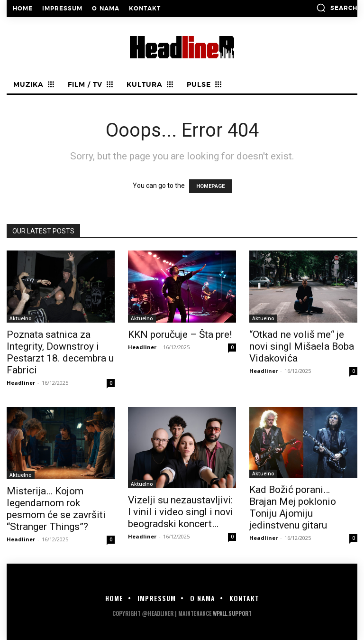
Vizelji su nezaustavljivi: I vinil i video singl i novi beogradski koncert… (181, 512)
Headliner (21, 383)
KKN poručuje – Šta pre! (180, 334)
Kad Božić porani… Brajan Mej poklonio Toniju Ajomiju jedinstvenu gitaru (293, 507)
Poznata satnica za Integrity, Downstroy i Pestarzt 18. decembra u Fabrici (60, 352)
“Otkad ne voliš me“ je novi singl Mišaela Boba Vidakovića (302, 346)
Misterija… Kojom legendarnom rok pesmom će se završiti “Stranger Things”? (56, 509)
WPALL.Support (232, 613)
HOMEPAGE (210, 186)
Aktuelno (21, 318)
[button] (337, 8)
